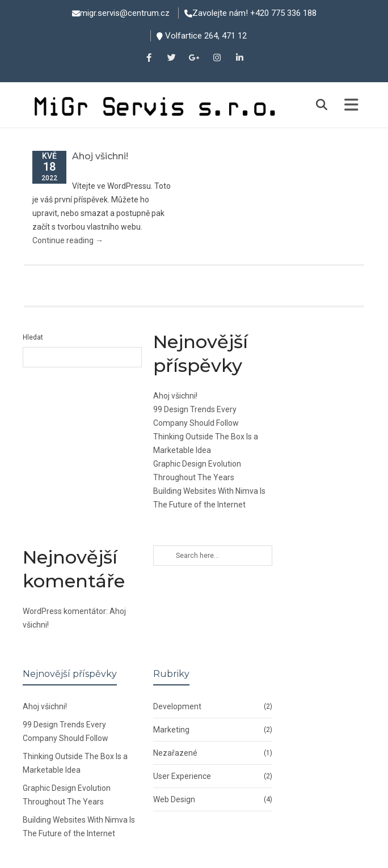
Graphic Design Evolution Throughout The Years (67, 795)
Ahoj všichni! (100, 156)
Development (177, 706)
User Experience (182, 776)
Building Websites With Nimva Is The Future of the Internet (79, 827)
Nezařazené (175, 753)
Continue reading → (68, 240)
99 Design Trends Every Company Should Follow (66, 731)
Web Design (174, 799)
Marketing (171, 730)
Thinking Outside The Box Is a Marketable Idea (75, 763)
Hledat (33, 337)
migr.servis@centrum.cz (125, 13)
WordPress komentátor (64, 611)
